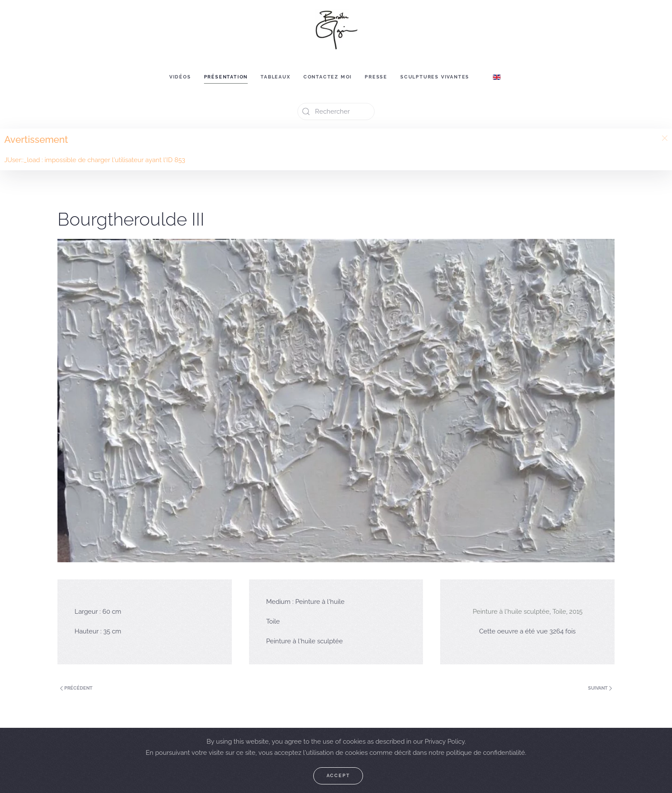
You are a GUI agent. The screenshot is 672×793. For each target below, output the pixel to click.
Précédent (76, 688)
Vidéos (180, 77)
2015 (576, 612)
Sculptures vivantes (435, 77)
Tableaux (275, 77)
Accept (338, 776)
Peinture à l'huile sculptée (511, 612)
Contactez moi (328, 77)
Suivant (600, 688)
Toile (559, 612)
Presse (376, 77)
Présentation (226, 77)
